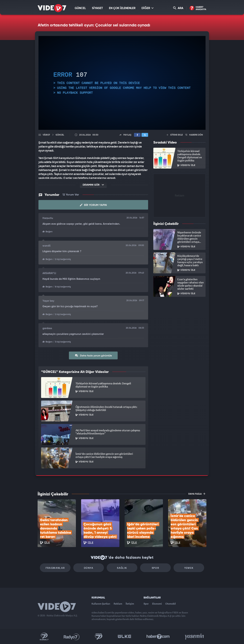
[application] (122, 83)
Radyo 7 (72, 637)
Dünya (89, 568)
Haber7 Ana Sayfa (198, 8)
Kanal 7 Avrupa (99, 637)
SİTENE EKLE (175, 135)
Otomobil (171, 604)
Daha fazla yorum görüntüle (93, 356)
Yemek (189, 568)
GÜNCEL (80, 8)
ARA (178, 8)
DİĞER (147, 8)
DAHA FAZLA (197, 494)
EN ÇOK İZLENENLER (122, 8)
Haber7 (158, 637)
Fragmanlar (55, 568)
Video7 (46, 135)
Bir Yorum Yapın (93, 205)
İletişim (130, 604)
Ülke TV (125, 637)
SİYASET (97, 8)
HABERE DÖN (194, 135)
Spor (156, 568)
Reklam (118, 604)
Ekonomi (157, 604)
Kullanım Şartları (101, 604)
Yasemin (195, 637)
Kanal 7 (44, 637)
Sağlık (122, 568)
